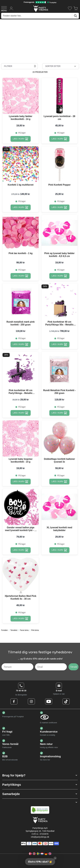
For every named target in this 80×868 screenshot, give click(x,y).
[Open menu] (4, 8)
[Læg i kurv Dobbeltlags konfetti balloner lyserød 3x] (59, 482)
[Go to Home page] (41, 8)
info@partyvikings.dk (40, 837)
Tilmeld (73, 667)
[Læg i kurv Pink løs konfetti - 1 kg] (21, 276)
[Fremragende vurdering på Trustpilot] (40, 2)
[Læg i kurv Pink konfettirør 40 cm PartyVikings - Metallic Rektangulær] (21, 413)
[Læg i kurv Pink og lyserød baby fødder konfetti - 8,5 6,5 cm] (59, 276)
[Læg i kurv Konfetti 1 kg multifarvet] (21, 207)
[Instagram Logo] (31, 701)
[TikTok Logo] (66, 701)
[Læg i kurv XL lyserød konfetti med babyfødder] (59, 550)
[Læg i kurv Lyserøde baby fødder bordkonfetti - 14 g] (21, 139)
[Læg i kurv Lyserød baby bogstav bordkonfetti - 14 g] (21, 482)
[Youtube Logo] (49, 701)
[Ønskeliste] (70, 8)
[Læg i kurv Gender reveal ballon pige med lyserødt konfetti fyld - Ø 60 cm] (21, 550)
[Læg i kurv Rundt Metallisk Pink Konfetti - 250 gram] (59, 413)
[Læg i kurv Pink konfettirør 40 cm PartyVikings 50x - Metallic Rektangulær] (59, 344)
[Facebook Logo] (14, 701)
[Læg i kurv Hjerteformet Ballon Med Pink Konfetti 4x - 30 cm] (21, 619)
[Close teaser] (55, 858)
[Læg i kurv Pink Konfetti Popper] (59, 207)
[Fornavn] (17, 667)
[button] (40, 775)
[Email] (51, 667)
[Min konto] (11, 8)
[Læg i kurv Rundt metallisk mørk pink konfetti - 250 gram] (21, 344)
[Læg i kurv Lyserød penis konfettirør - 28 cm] (59, 139)
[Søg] (76, 16)
